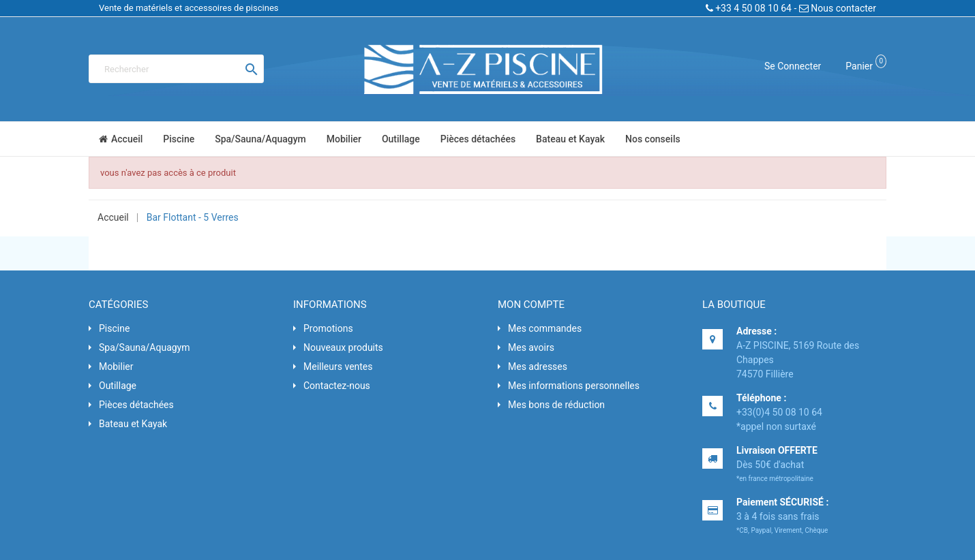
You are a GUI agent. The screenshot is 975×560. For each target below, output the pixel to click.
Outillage (118, 386)
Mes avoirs (531, 347)
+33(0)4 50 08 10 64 (779, 412)
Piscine (114, 328)
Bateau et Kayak (133, 424)
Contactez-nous (337, 386)
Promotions (328, 328)
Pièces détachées (136, 405)
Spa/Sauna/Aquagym (145, 347)
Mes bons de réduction (556, 405)
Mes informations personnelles (574, 386)
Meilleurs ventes (338, 367)
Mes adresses (538, 367)
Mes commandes (545, 328)
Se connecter (793, 66)
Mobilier (116, 367)
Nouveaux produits (343, 347)
